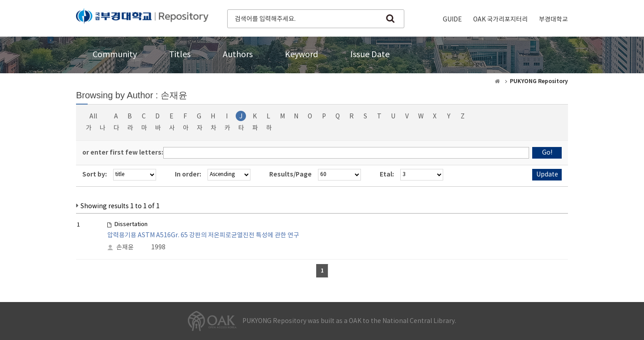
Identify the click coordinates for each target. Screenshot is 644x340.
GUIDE (452, 20)
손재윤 (125, 248)
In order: (188, 174)
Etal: (387, 174)
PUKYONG (142, 18)
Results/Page (290, 174)
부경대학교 (553, 20)
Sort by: (95, 174)
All (93, 117)
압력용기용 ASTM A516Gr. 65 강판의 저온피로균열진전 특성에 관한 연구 (203, 235)
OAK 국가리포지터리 (500, 20)
